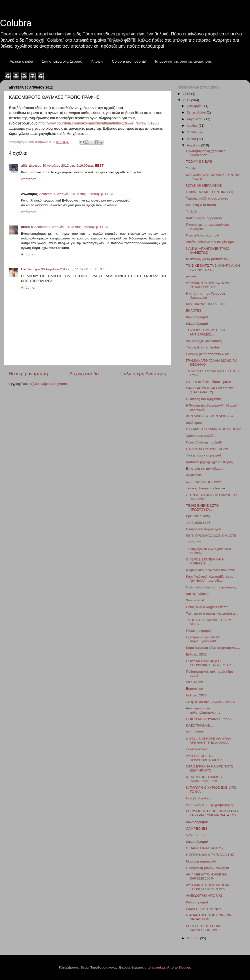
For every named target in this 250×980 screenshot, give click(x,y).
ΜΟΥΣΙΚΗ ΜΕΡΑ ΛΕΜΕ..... (206, 185)
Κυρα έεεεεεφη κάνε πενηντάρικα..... (213, 648)
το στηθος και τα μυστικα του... (209, 259)
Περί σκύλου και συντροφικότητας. (211, 587)
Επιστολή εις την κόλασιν (205, 469)
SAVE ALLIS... (197, 835)
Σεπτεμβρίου (197, 112)
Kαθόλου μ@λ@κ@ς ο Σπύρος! (210, 462)
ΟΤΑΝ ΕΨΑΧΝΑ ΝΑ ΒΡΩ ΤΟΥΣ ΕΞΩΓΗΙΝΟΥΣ (210, 768)
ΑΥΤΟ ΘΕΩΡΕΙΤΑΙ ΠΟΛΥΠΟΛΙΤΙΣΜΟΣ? (204, 758)
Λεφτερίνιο (194, 475)
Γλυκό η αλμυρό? (199, 631)
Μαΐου (192, 139)
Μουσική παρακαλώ (201, 861)
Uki (24, 269)
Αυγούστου (195, 119)
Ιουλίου (193, 126)
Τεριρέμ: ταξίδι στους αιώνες (207, 198)
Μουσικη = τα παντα (201, 205)
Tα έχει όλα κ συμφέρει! (203, 455)
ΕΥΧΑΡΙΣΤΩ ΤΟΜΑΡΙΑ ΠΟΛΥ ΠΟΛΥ (213, 429)
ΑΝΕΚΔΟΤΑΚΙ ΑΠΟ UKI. (204, 896)
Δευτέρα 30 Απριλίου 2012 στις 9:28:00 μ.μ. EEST (76, 194)
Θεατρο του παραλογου (203, 529)
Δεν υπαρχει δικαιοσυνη (204, 341)
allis (24, 165)
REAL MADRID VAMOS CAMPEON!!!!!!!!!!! (204, 779)
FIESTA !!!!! (194, 682)
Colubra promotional (129, 61)
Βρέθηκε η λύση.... (200, 516)
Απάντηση (29, 179)
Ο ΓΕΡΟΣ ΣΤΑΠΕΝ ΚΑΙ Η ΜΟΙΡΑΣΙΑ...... (205, 561)
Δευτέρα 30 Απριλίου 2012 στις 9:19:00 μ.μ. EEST (66, 165)
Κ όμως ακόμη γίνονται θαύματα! (210, 570)
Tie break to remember (203, 347)
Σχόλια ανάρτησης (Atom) (48, 384)
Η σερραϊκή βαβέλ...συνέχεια (207, 868)
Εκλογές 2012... (198, 654)
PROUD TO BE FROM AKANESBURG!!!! (203, 928)
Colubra (16, 23)
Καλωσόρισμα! (197, 317)
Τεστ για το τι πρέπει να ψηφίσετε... (212, 613)
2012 (187, 100)
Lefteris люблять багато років (208, 382)
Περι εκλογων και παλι (203, 235)
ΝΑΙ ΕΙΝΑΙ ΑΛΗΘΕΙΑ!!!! (203, 482)
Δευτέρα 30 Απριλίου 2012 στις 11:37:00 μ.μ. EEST (66, 269)
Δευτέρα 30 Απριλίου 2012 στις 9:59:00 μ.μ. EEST (71, 227)
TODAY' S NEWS (199, 162)
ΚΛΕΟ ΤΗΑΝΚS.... (200, 725)
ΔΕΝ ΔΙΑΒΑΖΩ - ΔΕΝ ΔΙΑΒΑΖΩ (210, 416)
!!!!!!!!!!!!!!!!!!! (195, 732)
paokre (191, 276)
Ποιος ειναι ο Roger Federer (207, 607)
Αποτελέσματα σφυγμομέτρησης (210, 805)
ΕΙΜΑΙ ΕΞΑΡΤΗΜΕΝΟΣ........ (208, 909)
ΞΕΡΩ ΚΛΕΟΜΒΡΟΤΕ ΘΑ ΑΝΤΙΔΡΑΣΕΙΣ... (206, 332)
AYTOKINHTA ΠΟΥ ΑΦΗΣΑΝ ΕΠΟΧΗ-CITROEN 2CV (208, 887)
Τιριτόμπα (193, 542)
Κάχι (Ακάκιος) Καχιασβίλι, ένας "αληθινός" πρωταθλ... (209, 579)
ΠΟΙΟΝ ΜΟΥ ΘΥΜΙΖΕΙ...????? (209, 719)
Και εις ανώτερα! (198, 594)
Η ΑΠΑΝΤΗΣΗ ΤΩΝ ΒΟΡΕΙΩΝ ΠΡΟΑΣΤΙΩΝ (209, 917)
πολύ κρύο (194, 423)
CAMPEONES (197, 828)
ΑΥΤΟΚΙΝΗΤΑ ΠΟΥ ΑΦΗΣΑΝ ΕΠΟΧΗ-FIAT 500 (208, 285)
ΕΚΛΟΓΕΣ (194, 310)
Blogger (184, 967)
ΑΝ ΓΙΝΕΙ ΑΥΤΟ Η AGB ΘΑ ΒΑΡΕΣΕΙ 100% (206, 876)
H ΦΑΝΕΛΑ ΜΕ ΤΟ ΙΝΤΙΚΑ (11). (210, 192)
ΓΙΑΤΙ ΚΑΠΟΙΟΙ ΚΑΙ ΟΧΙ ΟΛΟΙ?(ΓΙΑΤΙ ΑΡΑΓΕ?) (209, 390)
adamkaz (158, 967)
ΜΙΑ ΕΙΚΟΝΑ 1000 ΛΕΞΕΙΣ (206, 304)
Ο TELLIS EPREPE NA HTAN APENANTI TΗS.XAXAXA (208, 741)
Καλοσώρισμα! (197, 902)
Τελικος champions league (205, 488)
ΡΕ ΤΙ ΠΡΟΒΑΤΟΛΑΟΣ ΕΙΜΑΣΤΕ (211, 536)
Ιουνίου (193, 132)
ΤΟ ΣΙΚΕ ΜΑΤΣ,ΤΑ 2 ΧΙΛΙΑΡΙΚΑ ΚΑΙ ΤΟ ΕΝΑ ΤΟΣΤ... (213, 268)
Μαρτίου (193, 938)
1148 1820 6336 (198, 523)
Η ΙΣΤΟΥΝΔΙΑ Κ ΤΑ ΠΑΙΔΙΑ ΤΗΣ (210, 855)
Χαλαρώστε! (195, 600)
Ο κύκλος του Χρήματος (204, 399)
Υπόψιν (97, 61)
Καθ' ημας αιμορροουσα (204, 218)
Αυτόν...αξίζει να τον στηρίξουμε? (211, 242)
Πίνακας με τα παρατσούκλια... (209, 354)
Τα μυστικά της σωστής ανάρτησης (183, 61)
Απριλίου (194, 145)
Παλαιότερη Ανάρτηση (143, 374)
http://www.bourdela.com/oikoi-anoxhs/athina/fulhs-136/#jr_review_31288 (98, 123)
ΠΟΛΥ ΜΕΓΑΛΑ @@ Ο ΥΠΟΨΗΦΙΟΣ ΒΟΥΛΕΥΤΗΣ (209, 663)
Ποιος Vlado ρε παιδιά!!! (204, 442)
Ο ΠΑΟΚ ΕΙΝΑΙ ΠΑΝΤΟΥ (205, 848)
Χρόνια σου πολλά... (201, 436)
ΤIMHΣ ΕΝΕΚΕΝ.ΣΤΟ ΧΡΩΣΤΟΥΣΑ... (202, 507)
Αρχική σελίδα (21, 61)
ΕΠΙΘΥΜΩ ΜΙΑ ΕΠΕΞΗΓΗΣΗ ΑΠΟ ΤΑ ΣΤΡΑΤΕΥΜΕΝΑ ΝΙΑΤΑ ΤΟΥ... (212, 813)
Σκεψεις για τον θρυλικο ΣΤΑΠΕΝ (211, 702)
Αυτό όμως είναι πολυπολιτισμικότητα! (204, 710)
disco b (27, 227)
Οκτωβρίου (195, 106)
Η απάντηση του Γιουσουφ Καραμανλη (206, 295)
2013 (187, 94)
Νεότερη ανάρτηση (28, 374)
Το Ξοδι (192, 212)
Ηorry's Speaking (199, 798)
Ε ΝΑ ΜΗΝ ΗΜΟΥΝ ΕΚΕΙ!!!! (207, 449)
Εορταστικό (194, 689)
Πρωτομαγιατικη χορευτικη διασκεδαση (206, 153)
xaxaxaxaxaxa (197, 749)
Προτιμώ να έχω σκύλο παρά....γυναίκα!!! (203, 639)
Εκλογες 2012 (196, 695)
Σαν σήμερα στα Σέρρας (62, 61)
